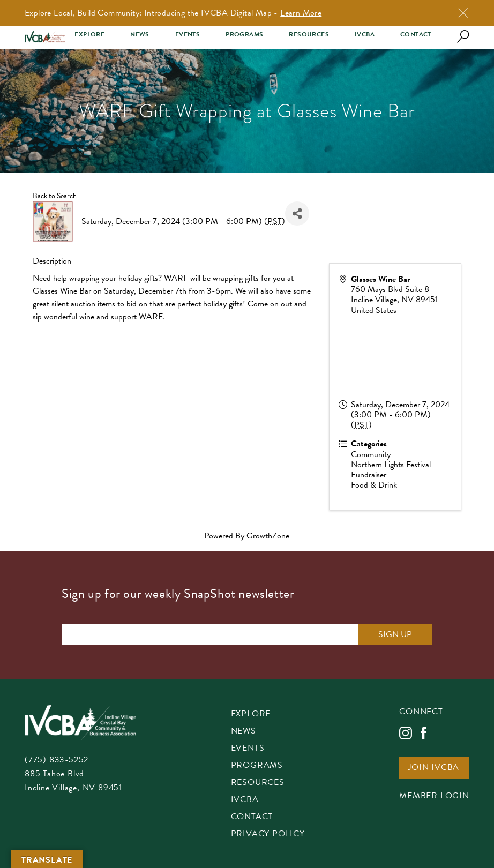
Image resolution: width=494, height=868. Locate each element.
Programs (244, 35)
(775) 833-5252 (57, 760)
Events (188, 35)
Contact (416, 35)
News (140, 35)
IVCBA (365, 35)
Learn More (301, 13)
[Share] (297, 214)
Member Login (434, 796)
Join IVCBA (433, 768)
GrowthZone (268, 536)
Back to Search (55, 196)
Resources (309, 35)
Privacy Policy (268, 835)
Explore (89, 35)
